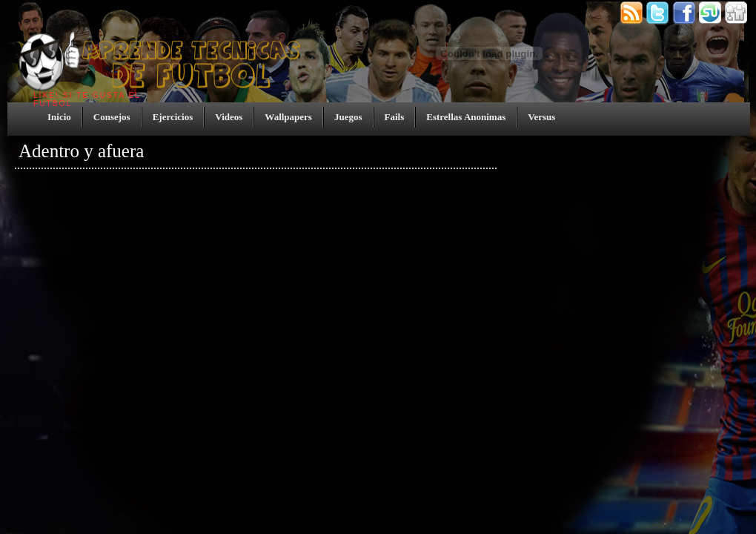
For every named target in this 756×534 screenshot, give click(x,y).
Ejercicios (173, 117)
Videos (229, 117)
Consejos (112, 117)
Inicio (59, 117)
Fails (395, 117)
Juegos (348, 117)
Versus (541, 117)
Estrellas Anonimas (466, 117)
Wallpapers (288, 117)
